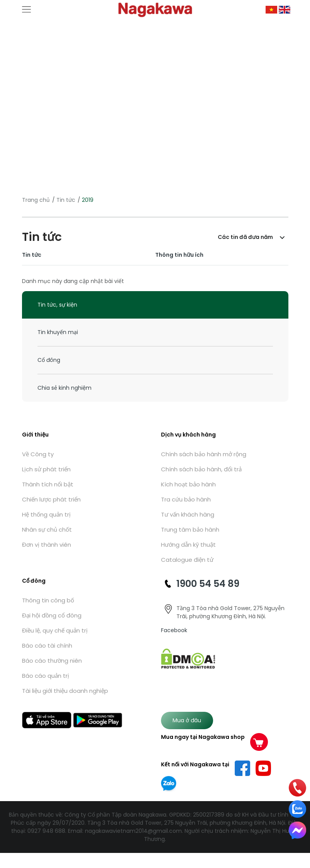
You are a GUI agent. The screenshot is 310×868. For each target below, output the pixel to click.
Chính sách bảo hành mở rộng (204, 454)
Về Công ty (38, 454)
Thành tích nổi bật (48, 484)
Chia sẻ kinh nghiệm (64, 388)
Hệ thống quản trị (46, 514)
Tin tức (66, 200)
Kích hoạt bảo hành (188, 484)
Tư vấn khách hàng (188, 514)
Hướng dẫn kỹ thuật (188, 545)
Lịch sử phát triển (46, 469)
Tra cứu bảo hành (186, 499)
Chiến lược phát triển (51, 499)
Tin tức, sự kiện (57, 305)
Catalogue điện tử (187, 560)
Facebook (174, 630)
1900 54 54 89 (208, 584)
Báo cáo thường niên (52, 661)
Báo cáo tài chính (47, 645)
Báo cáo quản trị (46, 676)
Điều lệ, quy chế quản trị (55, 630)
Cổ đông (49, 360)
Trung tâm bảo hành (190, 529)
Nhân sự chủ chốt (47, 529)
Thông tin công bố (48, 600)
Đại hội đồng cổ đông (52, 615)
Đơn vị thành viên (47, 545)
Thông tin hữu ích (179, 255)
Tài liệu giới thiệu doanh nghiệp (65, 691)
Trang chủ (36, 200)
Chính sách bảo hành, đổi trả (201, 469)
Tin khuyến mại (58, 332)
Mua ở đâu (187, 720)
